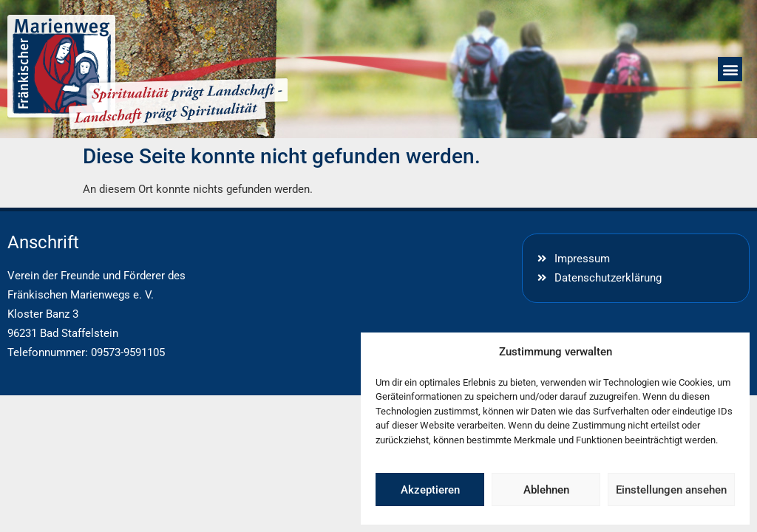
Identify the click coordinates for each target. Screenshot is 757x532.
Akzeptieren (430, 490)
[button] (730, 69)
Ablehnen (546, 490)
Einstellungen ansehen (671, 490)
